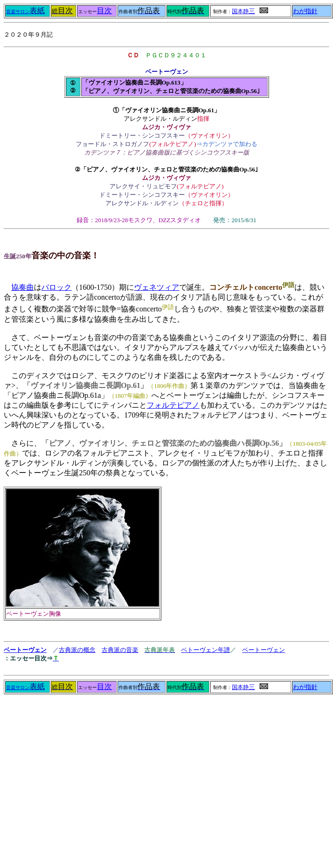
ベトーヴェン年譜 (206, 650)
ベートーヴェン (25, 650)
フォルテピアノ (173, 405)
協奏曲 (23, 287)
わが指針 (305, 11)
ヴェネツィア (157, 287)
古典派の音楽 (120, 650)
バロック (56, 287)
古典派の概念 (77, 650)
